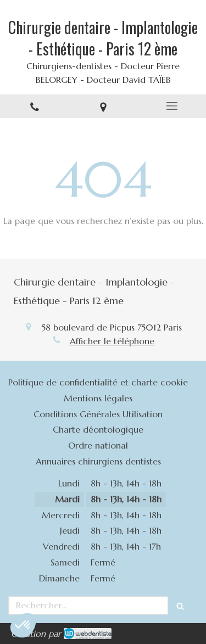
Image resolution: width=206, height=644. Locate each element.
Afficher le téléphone (112, 341)
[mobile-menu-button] (172, 106)
